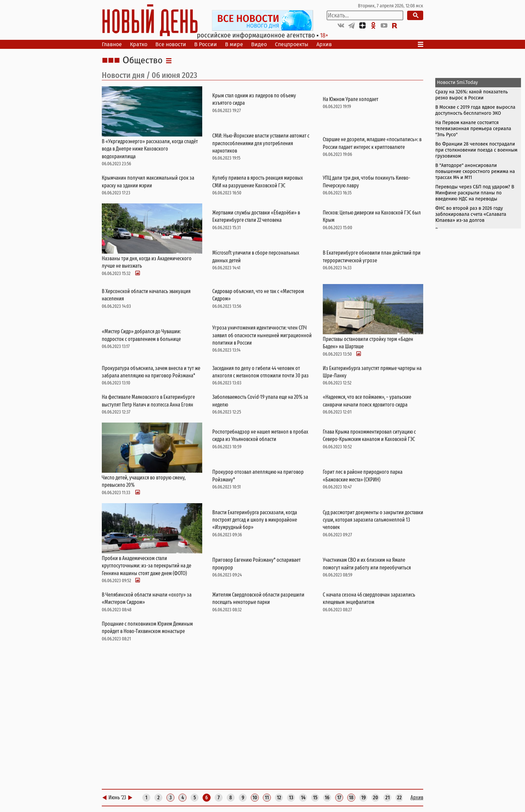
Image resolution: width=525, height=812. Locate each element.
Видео (259, 44)
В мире (234, 44)
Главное (112, 44)
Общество (143, 61)
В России (206, 44)
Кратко (139, 44)
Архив (324, 44)
